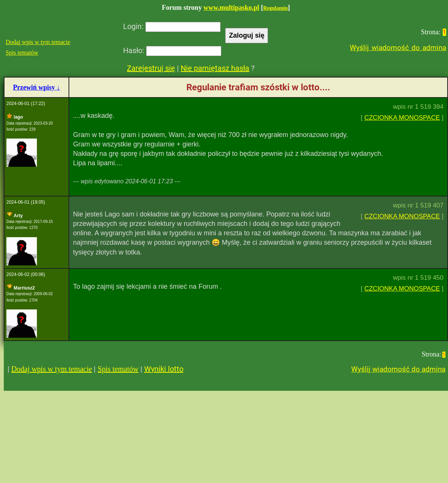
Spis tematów (22, 53)
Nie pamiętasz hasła (215, 68)
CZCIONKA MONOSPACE (402, 118)
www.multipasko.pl (231, 8)
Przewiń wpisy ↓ (37, 87)
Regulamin (275, 8)
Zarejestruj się (151, 68)
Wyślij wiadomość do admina (398, 48)
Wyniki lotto (164, 369)
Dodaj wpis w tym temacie (38, 42)
